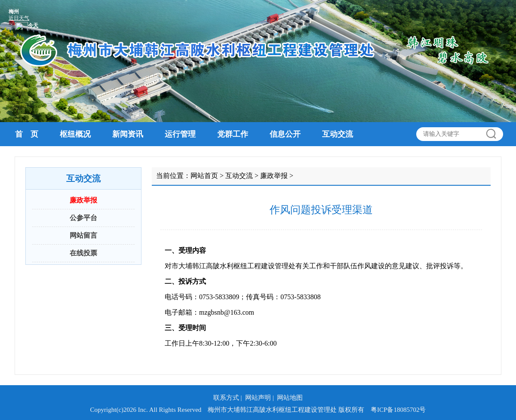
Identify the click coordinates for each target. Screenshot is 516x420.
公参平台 (83, 218)
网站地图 (290, 398)
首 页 (27, 134)
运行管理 (180, 134)
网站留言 (83, 235)
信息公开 (285, 134)
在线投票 (83, 253)
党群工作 (233, 134)
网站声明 (258, 398)
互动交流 (338, 134)
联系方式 (226, 398)
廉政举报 (83, 200)
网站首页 (204, 176)
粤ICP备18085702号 (398, 410)
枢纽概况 (75, 134)
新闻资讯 (128, 134)
